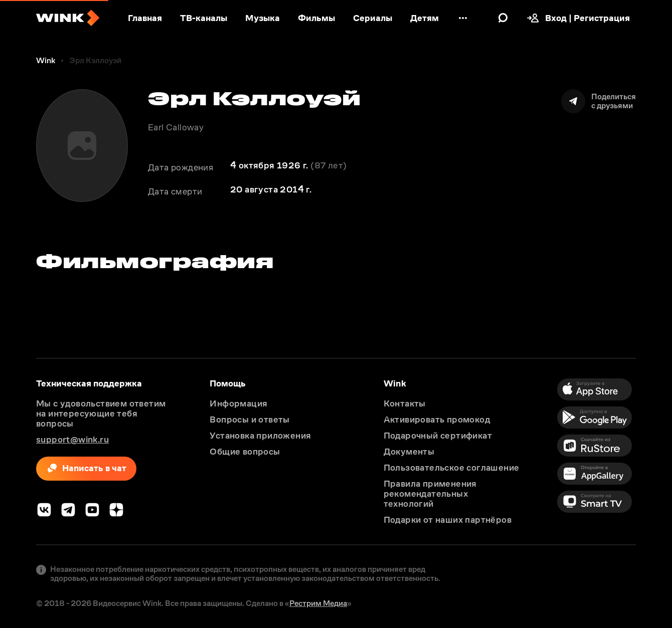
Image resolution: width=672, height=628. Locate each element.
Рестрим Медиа (318, 603)
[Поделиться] (599, 101)
